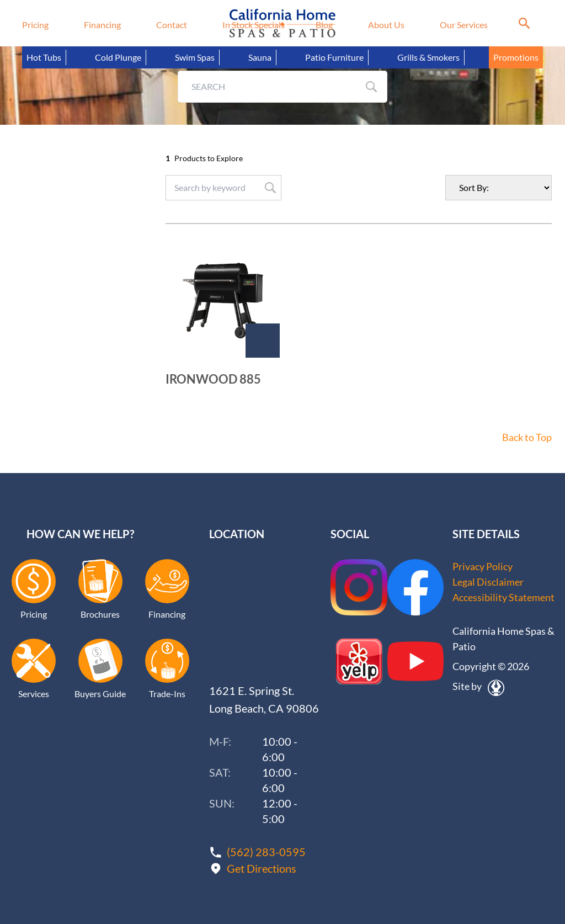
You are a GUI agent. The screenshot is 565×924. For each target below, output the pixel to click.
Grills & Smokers (428, 57)
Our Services (464, 25)
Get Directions (262, 868)
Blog (324, 25)
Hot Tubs (44, 57)
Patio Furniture (334, 57)
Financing (102, 25)
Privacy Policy (483, 567)
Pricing (35, 25)
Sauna (260, 57)
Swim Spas (195, 57)
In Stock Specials (254, 25)
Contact (172, 25)
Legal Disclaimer (488, 582)
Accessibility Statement (503, 598)
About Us (386, 25)
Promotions (516, 57)
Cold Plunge (118, 57)
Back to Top (527, 438)
